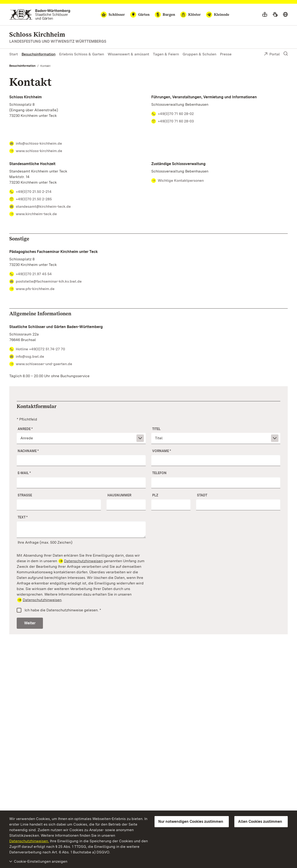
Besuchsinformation (39, 54)
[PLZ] (171, 505)
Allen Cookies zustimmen (260, 822)
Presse (226, 54)
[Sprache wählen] (285, 15)
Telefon (159, 473)
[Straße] (59, 505)
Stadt (202, 495)
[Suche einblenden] (286, 54)
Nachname (28, 451)
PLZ (155, 495)
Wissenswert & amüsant (128, 54)
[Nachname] (81, 460)
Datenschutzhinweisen (83, 561)
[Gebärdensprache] (275, 15)
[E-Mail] (81, 483)
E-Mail (24, 473)
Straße (25, 495)
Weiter (30, 623)
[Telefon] (216, 483)
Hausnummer (119, 495)
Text (23, 517)
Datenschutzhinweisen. (29, 841)
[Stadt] (238, 505)
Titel (156, 429)
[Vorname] (216, 460)
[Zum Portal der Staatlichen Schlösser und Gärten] (40, 14)
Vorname (162, 451)
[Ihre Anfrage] (81, 530)
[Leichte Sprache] (265, 15)
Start (14, 54)
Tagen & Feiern (166, 54)
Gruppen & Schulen (199, 54)
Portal (272, 54)
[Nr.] (126, 505)
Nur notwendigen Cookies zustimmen (191, 822)
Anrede (25, 429)
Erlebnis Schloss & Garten (82, 54)
